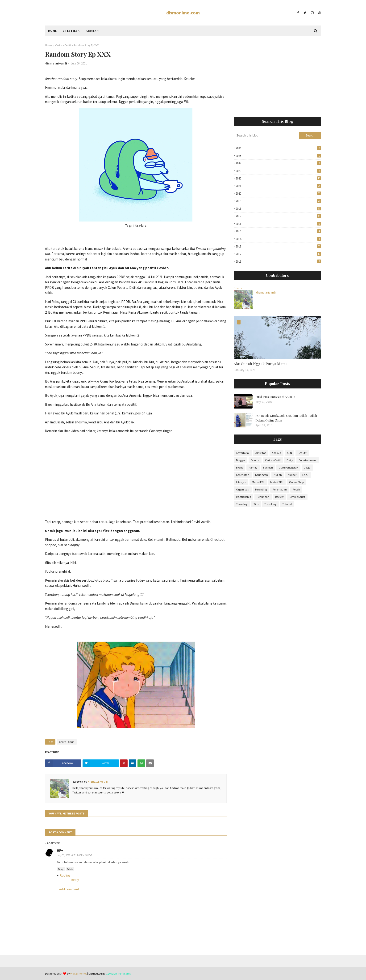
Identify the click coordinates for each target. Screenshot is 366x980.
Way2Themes (79, 974)
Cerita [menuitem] (91, 31)
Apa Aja (277, 453)
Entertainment (308, 460)
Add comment (69, 889)
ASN (289, 453)
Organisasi (243, 489)
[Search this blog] (266, 136)
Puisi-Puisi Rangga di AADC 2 (275, 397)
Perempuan (280, 489)
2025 (278, 156)
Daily (290, 460)
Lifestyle (241, 482)
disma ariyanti (56, 63)
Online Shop (296, 482)
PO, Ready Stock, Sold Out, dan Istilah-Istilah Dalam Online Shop (286, 418)
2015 (278, 231)
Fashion (268, 467)
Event (239, 467)
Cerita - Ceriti (63, 45)
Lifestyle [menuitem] (70, 31)
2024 (278, 163)
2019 (278, 201)
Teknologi (242, 504)
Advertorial (243, 453)
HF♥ (60, 850)
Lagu (305, 475)
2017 (278, 216)
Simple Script (297, 497)
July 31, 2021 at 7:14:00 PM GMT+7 (75, 855)
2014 (278, 239)
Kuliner (292, 475)
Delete (70, 869)
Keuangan (262, 475)
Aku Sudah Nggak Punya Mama (261, 364)
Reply (61, 869)
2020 (278, 194)
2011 (278, 262)
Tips (256, 504)
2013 (278, 246)
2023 (278, 171)
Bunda (255, 460)
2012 (278, 254)
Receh (296, 489)
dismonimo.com (183, 13)
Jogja (307, 467)
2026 (278, 148)
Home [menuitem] (52, 31)
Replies (65, 875)
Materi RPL (258, 482)
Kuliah (278, 475)
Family (253, 467)
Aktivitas (261, 453)
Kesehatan (243, 475)
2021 (278, 186)
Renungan (263, 497)
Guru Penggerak (288, 467)
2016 (278, 224)
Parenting (261, 489)
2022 (278, 178)
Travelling (270, 504)
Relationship (243, 497)
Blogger (241, 460)
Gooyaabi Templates (118, 974)
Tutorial (287, 504)
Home (49, 45)
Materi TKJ (277, 482)
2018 (278, 209)
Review (279, 497)
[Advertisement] (277, 77)
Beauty (302, 453)
